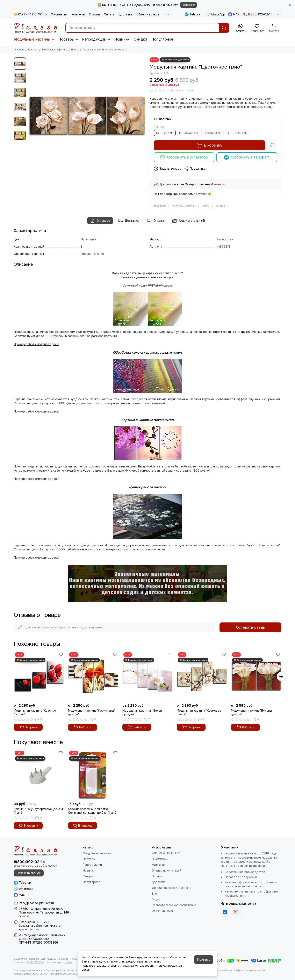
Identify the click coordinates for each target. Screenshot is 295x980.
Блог (155, 894)
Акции (156, 899)
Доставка (125, 14)
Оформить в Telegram (247, 157)
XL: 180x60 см (237, 133)
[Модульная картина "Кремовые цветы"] (202, 676)
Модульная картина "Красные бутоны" (35, 712)
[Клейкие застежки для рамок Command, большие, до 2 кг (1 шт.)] (93, 775)
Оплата (109, 14)
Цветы (75, 50)
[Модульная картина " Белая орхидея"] (147, 676)
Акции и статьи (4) (189, 221)
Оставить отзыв (250, 627)
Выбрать (28, 727)
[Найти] (224, 28)
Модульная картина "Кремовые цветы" (199, 712)
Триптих (220, 206)
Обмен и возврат (149, 14)
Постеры (66, 39)
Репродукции (94, 39)
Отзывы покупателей (166, 870)
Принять (204, 960)
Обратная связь (163, 911)
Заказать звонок (29, 873)
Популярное (162, 39)
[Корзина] (274, 28)
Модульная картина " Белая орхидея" (142, 712)
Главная (19, 50)
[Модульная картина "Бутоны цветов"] (256, 676)
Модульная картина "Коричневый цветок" (92, 712)
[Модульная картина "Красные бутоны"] (39, 676)
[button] (281, 676)
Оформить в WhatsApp (184, 157)
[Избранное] (257, 28)
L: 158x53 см (213, 133)
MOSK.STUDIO (35, 963)
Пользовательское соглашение (174, 905)
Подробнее (188, 5)
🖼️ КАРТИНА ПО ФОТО (30, 14)
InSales (68, 963)
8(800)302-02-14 (258, 14)
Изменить (218, 184)
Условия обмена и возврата (171, 888)
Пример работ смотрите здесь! (36, 479)
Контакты (78, 14)
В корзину (210, 145)
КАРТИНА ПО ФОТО (166, 853)
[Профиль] (240, 28)
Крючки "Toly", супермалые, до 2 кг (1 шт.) (39, 811)
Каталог (33, 50)
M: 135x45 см (188, 133)
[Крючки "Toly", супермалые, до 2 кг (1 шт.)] (39, 775)
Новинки (122, 39)
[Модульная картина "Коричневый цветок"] (93, 676)
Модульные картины (32, 39)
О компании (59, 14)
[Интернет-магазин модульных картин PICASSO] (35, 28)
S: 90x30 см (165, 133)
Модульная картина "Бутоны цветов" (251, 712)
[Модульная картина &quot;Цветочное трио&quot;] (87, 116)
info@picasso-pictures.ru (36, 903)
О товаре (100, 221)
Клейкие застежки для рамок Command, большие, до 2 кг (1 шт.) (92, 811)
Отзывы (94, 14)
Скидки (140, 39)
